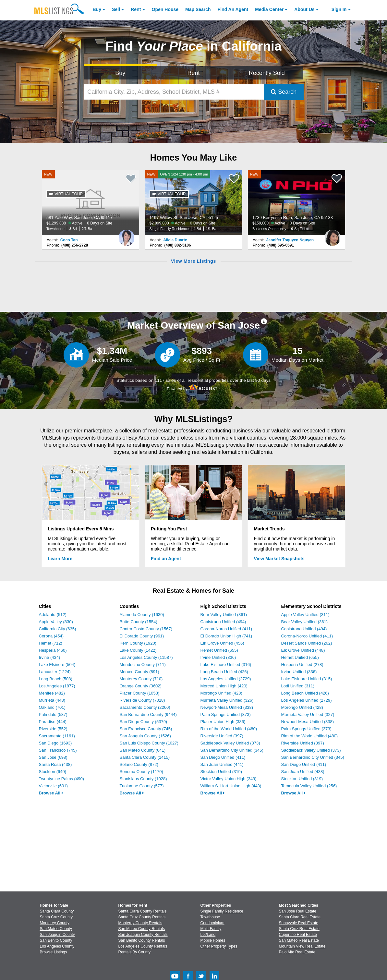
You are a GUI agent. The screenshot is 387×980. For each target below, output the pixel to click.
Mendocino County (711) (143, 665)
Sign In (339, 9)
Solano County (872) (139, 764)
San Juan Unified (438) (303, 772)
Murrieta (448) (52, 700)
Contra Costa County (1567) (146, 629)
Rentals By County (134, 952)
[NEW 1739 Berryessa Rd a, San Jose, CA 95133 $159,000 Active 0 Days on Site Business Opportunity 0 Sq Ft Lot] (296, 203)
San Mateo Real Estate (299, 940)
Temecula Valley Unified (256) (309, 786)
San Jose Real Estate (298, 911)
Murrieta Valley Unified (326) (227, 700)
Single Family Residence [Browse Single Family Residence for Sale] (222, 911)
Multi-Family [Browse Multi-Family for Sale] (211, 929)
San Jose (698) (53, 757)
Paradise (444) (53, 722)
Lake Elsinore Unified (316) (226, 665)
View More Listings (193, 261)
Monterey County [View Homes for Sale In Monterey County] (55, 923)
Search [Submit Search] (284, 92)
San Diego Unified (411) (223, 757)
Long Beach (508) (56, 679)
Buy (97, 9)
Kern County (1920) (138, 643)
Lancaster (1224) (55, 672)
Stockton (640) (53, 772)
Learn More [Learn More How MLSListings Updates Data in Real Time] (60, 559)
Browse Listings (54, 952)
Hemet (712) (51, 643)
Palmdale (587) (53, 714)
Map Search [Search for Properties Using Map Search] (198, 9)
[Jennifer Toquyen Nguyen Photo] (333, 235)
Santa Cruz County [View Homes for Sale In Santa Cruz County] (56, 917)
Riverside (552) (53, 729)
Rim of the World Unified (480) (229, 729)
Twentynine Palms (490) (61, 779)
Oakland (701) (52, 707)
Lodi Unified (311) (298, 686)
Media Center (269, 9)
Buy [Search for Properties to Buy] (120, 73)
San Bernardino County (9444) (148, 714)
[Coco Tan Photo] (127, 235)
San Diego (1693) (55, 743)
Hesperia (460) (53, 650)
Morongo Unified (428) (221, 693)
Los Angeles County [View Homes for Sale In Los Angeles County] (57, 946)
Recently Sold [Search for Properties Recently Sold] (267, 73)
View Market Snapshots (279, 559)
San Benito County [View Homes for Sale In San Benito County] (56, 940)
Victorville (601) (53, 786)
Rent (136, 9)
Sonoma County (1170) (141, 772)
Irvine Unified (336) (218, 657)
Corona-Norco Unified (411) (226, 629)
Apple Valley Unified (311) (305, 615)
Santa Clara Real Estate (300, 917)
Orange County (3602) (141, 686)
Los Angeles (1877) (57, 686)
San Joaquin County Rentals (143, 935)
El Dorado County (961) (142, 636)
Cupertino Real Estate (298, 935)
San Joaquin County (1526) (145, 736)
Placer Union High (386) (223, 722)
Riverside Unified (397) (222, 736)
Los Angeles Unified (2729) (226, 679)
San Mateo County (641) (143, 750)
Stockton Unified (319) (221, 772)
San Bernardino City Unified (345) (232, 750)
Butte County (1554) (139, 622)
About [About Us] (304, 9)
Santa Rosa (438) (55, 764)
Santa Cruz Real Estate (299, 929)
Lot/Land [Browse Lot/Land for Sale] (208, 935)
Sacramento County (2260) (145, 707)
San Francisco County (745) (146, 729)
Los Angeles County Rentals (143, 946)
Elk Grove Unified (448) (303, 650)
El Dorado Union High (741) (226, 636)
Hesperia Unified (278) (302, 665)
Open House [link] (165, 9)
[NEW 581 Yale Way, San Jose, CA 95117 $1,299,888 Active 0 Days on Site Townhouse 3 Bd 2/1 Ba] (91, 203)
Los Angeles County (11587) (146, 657)
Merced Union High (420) (224, 686)
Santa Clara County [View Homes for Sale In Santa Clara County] (57, 911)
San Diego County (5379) (144, 722)
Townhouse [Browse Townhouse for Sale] (210, 917)
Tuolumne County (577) (142, 786)
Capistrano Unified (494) (223, 622)
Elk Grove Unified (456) (222, 643)
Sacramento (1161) (57, 736)
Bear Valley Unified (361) (224, 615)
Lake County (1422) (138, 650)
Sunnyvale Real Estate (299, 923)
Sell (116, 9)
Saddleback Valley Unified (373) (230, 743)
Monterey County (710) (141, 679)
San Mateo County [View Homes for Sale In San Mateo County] (56, 929)
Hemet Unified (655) (219, 650)
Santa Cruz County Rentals (142, 917)
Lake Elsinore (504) (57, 665)
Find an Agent (166, 559)
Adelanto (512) (53, 615)
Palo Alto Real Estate (297, 952)
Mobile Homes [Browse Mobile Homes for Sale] (213, 940)
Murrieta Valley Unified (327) (308, 714)
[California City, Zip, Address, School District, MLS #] (174, 92)
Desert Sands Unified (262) (307, 643)
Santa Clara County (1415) (145, 757)
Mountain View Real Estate (302, 946)
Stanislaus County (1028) (143, 779)
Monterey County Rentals (140, 923)
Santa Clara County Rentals (143, 911)
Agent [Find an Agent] (233, 9)
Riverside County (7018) (142, 700)
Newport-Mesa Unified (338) (227, 707)
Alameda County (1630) (142, 615)
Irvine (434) (50, 657)
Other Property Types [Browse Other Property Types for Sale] (219, 946)
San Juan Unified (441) (222, 764)
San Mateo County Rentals (142, 929)
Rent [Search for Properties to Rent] (193, 73)
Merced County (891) (139, 672)
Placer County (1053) (140, 693)
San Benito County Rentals (142, 940)
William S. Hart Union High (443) (231, 786)
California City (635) (58, 629)
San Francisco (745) (58, 750)
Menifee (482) (52, 693)
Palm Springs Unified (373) (226, 714)
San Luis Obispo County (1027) (149, 743)
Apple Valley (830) (56, 622)
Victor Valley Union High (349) (229, 779)
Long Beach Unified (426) (224, 672)
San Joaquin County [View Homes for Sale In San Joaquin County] (57, 935)
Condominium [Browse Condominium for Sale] (212, 923)
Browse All (51, 793)
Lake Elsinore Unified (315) (307, 679)
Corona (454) (51, 636)
